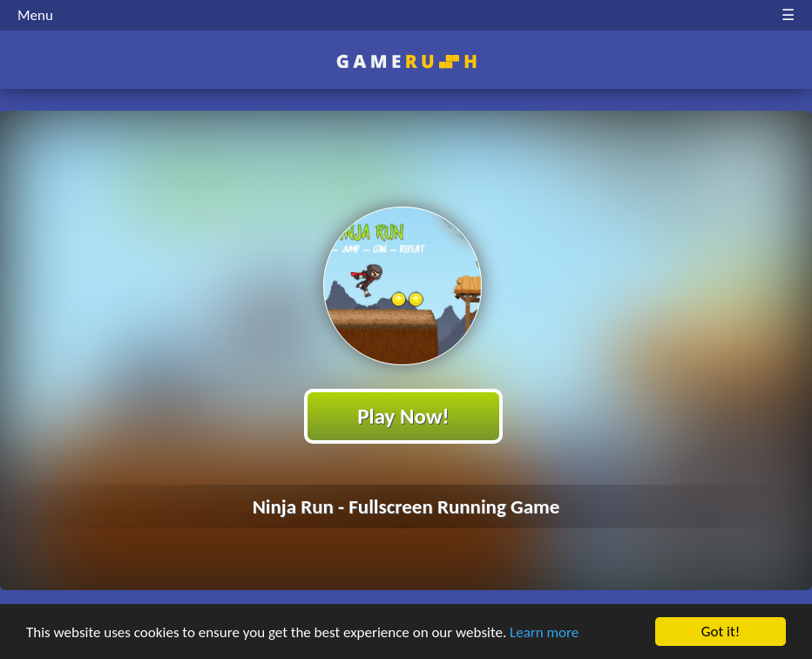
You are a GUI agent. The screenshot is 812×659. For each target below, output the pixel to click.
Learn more (544, 633)
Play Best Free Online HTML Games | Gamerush (406, 61)
